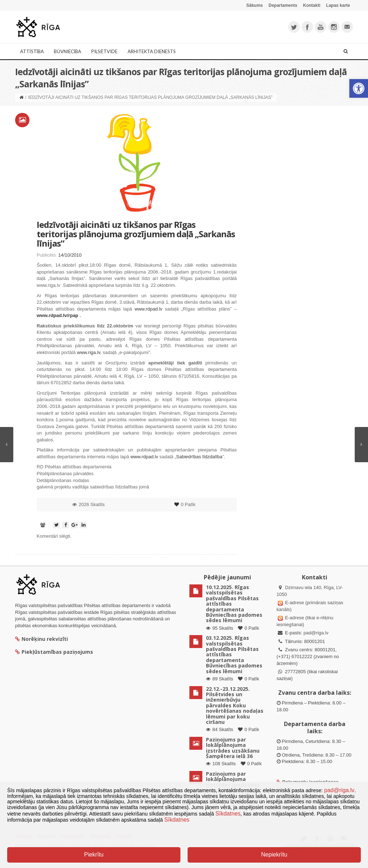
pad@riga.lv (316, 633)
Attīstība (32, 51)
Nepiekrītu (274, 855)
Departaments (283, 5)
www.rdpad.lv (149, 309)
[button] (359, 88)
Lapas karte (338, 5)
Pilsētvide (104, 51)
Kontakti (312, 5)
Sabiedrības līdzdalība (199, 457)
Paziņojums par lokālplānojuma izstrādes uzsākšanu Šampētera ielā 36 (233, 748)
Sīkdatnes (228, 814)
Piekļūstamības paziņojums (54, 652)
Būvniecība (68, 51)
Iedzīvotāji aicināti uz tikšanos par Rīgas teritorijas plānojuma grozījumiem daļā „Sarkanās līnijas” (136, 234)
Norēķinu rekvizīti (42, 639)
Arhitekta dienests (152, 51)
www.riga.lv (89, 352)
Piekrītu (94, 855)
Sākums (254, 5)
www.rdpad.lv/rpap (57, 315)
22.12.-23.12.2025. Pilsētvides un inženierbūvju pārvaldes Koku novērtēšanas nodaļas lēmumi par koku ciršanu (235, 705)
